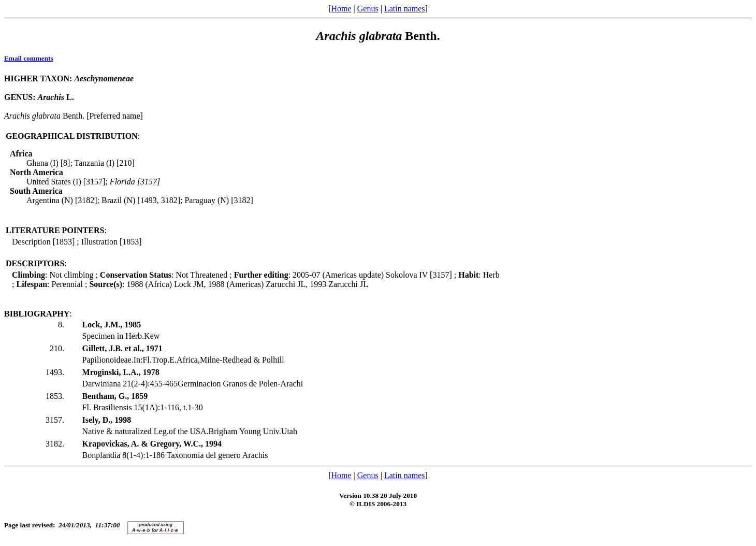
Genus (368, 9)
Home (341, 9)
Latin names (405, 9)
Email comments (29, 58)
